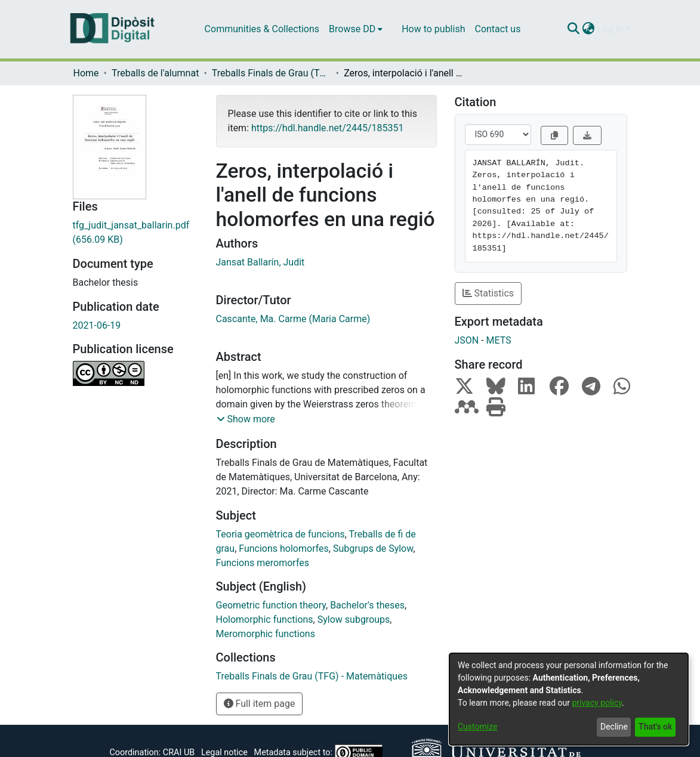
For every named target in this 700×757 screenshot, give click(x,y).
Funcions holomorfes (284, 549)
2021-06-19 (97, 325)
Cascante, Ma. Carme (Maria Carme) (293, 319)
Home (86, 73)
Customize (477, 727)
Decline (614, 727)
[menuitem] (356, 29)
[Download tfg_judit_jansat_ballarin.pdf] (135, 233)
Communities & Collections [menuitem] (262, 29)
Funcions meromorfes (263, 563)
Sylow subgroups (354, 619)
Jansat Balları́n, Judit (260, 262)
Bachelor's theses (367, 605)
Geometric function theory (271, 605)
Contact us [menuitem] (497, 29)
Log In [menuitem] (610, 29)
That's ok (655, 727)
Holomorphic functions (265, 619)
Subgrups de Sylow (373, 549)
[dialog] (569, 699)
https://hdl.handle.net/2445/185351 (327, 128)
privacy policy (597, 703)
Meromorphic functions (266, 634)
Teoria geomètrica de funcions (280, 534)
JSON (467, 340)
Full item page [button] (260, 704)
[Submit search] (574, 29)
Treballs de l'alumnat (155, 73)
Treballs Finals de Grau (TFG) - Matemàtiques (272, 73)
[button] (246, 419)
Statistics (488, 293)
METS (499, 340)
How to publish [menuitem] (433, 29)
